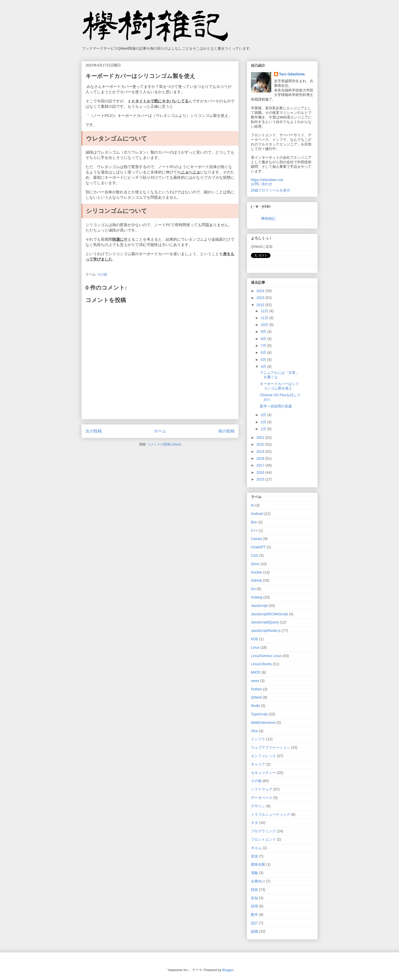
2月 (264, 422)
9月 (264, 332)
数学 (254, 915)
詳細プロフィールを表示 (270, 190)
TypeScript (259, 714)
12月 (265, 311)
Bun (254, 522)
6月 (264, 352)
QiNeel (256, 697)
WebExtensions (263, 723)
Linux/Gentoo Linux (266, 656)
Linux (255, 647)
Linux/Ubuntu (261, 664)
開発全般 (258, 864)
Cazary (256, 539)
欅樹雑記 (268, 219)
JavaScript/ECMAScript (269, 614)
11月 (265, 318)
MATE (256, 672)
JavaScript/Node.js (266, 631)
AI (253, 505)
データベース (262, 798)
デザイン (258, 806)
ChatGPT (258, 547)
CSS (255, 555)
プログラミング (263, 831)
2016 (261, 472)
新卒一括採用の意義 (276, 406)
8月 (264, 339)
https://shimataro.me (267, 180)
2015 (261, 479)
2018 (261, 458)
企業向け (258, 881)
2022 (261, 305)
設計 (254, 923)
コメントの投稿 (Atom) (164, 444)
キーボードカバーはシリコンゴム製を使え (279, 386)
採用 (254, 906)
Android (257, 514)
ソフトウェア (262, 789)
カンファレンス (263, 756)
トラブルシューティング (270, 814)
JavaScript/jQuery (265, 622)
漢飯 (254, 873)
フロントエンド (263, 839)
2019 (261, 452)
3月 (264, 415)
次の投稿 (94, 431)
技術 (254, 890)
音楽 (254, 856)
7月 (264, 346)
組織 (254, 931)
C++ (254, 530)
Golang (257, 597)
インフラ (258, 739)
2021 (261, 438)
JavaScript (259, 606)
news (255, 681)
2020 (261, 444)
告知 (254, 898)
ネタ (254, 823)
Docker (256, 572)
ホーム (160, 431)
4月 (264, 366)
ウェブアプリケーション (270, 747)
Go (253, 589)
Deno (255, 564)
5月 (264, 360)
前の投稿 (226, 431)
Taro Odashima (292, 74)
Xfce (254, 731)
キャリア (258, 764)
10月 (265, 325)
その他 (102, 274)
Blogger (228, 970)
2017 (261, 465)
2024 (261, 291)
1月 (264, 429)
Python (256, 689)
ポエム (256, 848)
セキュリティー (263, 773)
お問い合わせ (262, 184)
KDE (255, 639)
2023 (261, 298)
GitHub (256, 580)
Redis (255, 706)
